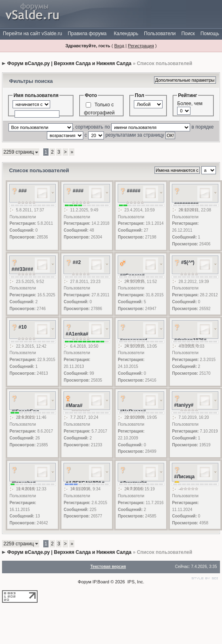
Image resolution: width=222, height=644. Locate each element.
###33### (22, 269)
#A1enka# (77, 334)
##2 (77, 262)
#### (78, 191)
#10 (23, 327)
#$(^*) (188, 262)
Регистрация (141, 46)
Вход (119, 46)
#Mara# (74, 405)
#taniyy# (184, 405)
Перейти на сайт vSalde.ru (32, 34)
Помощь (210, 34)
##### (134, 191)
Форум (84, 582)
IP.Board (101, 582)
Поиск (188, 34)
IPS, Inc (135, 582)
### (23, 191)
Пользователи (160, 34)
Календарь (126, 34)
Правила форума (87, 34)
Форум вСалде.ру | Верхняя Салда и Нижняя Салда (69, 63)
